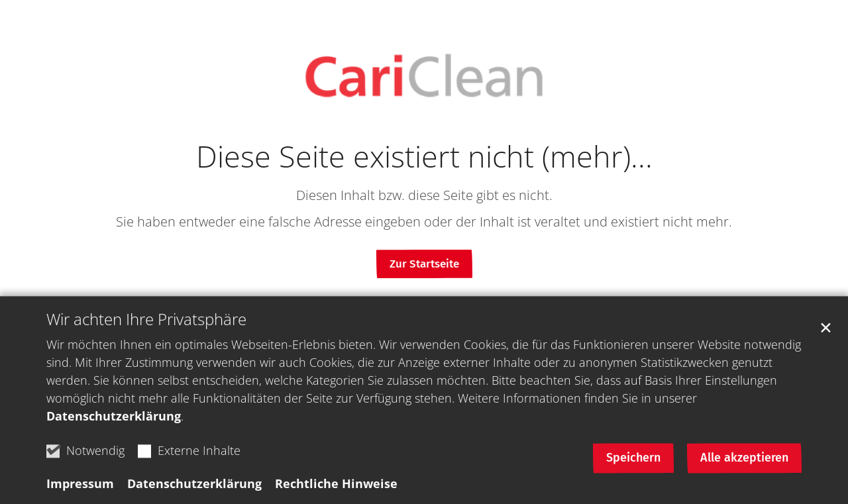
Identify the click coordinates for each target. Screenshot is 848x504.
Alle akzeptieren (744, 466)
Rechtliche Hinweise (336, 491)
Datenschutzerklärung (114, 424)
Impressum (80, 491)
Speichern (633, 466)
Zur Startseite (424, 264)
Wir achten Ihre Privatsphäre (146, 327)
